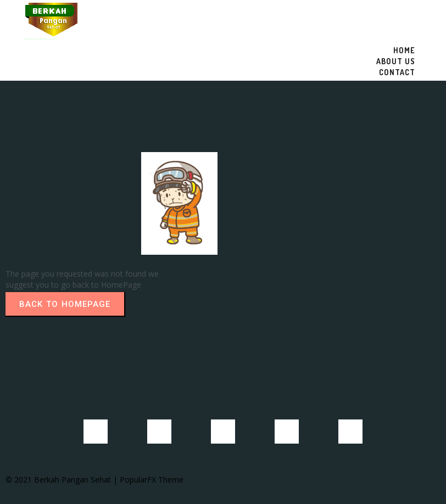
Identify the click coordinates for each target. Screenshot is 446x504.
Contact (397, 72)
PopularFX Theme (152, 480)
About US (396, 61)
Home (404, 50)
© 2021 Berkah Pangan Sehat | (63, 480)
